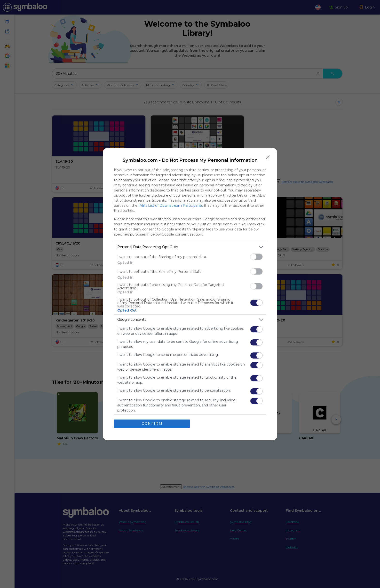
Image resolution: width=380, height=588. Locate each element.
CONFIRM (152, 424)
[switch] (256, 257)
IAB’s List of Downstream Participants (171, 206)
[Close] (268, 157)
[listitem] (190, 247)
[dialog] (190, 294)
